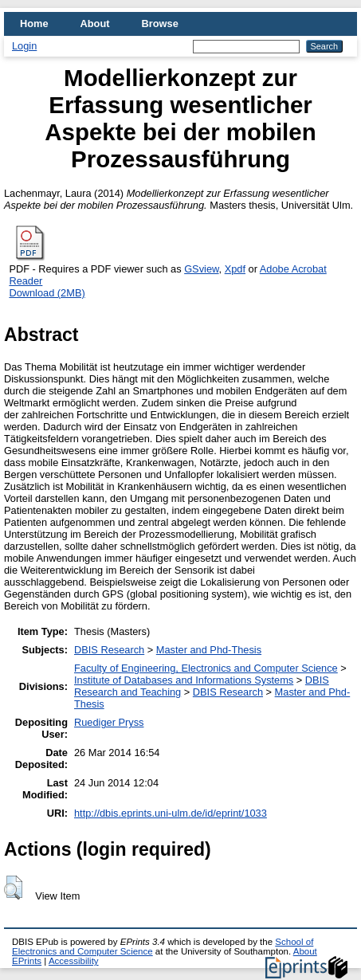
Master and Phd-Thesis (209, 650)
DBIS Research (109, 650)
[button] (13, 888)
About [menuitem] (95, 24)
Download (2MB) (47, 293)
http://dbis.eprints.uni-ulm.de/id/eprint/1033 (171, 813)
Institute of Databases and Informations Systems (184, 680)
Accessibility (74, 961)
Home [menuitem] (34, 24)
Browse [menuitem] (160, 24)
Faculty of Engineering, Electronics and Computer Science (206, 668)
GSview (201, 269)
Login (24, 46)
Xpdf (235, 269)
